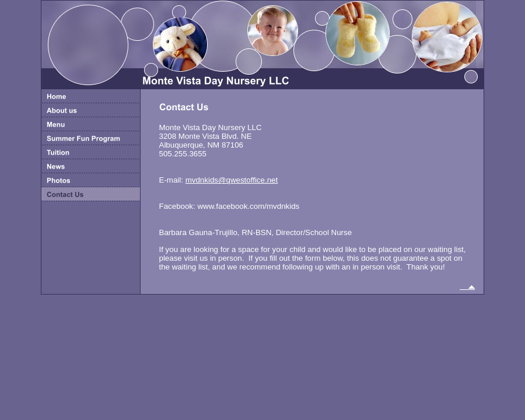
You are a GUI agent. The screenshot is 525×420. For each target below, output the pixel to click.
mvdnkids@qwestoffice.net (232, 180)
